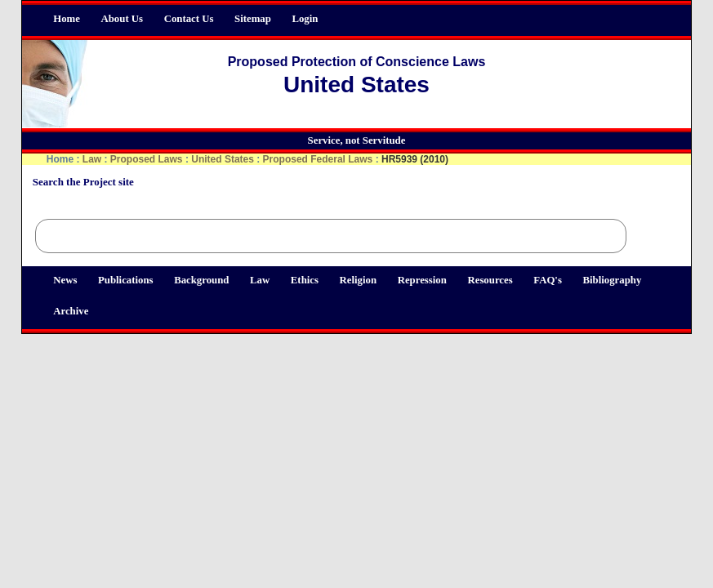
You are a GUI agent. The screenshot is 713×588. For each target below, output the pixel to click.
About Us (123, 19)
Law (260, 280)
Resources (490, 280)
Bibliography (612, 280)
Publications (126, 280)
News (65, 280)
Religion (359, 280)
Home (67, 19)
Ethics (305, 280)
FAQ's (548, 280)
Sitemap (253, 19)
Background (201, 280)
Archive (71, 311)
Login (305, 19)
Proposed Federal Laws (318, 159)
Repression (422, 280)
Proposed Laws (147, 159)
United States (223, 159)
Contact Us (189, 19)
